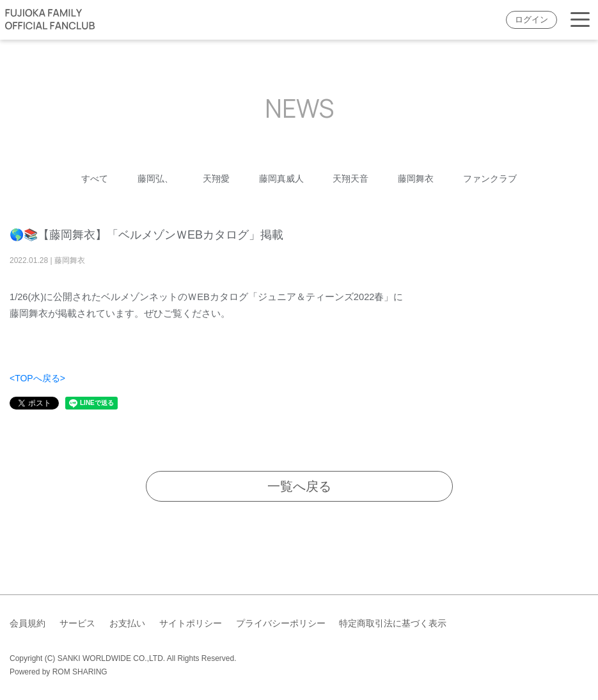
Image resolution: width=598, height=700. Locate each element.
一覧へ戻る (299, 486)
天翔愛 (216, 179)
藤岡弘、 (155, 179)
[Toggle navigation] (580, 20)
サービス (77, 623)
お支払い (127, 623)
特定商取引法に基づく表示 (393, 623)
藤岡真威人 (281, 179)
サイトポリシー (191, 623)
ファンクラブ (490, 179)
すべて (95, 179)
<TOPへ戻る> (37, 378)
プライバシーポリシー (281, 623)
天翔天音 (350, 179)
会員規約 (28, 623)
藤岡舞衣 (416, 179)
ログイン (531, 20)
